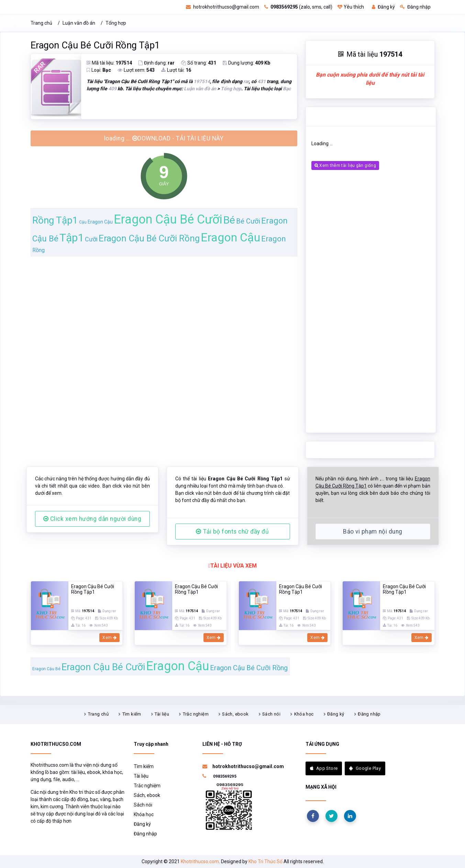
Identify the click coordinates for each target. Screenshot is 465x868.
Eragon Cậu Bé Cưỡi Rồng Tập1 (95, 45)
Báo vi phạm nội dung (373, 532)
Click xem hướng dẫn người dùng (92, 519)
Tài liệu (162, 714)
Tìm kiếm (132, 714)
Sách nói (271, 714)
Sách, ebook (235, 714)
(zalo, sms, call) (298, 7)
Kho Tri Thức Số (265, 861)
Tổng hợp (116, 23)
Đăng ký (383, 7)
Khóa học (304, 714)
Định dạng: (157, 63)
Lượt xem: (136, 70)
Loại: (99, 70)
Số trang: (199, 63)
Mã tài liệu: (109, 63)
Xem (109, 638)
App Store (324, 768)
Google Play (365, 768)
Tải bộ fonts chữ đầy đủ (232, 532)
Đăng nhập (415, 7)
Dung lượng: (246, 63)
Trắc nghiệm (196, 714)
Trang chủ (41, 23)
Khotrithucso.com (200, 861)
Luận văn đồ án (79, 23)
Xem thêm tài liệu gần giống (345, 165)
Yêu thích (351, 7)
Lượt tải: (176, 70)
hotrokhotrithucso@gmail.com (223, 7)
